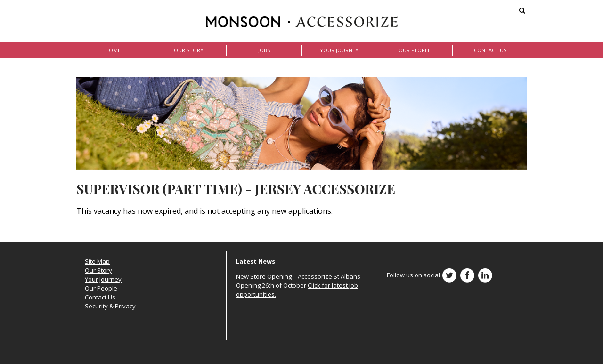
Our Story (189, 50)
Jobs (264, 50)
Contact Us (490, 50)
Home (113, 50)
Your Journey (339, 50)
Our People (415, 50)
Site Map (97, 261)
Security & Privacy (110, 306)
